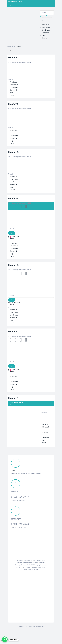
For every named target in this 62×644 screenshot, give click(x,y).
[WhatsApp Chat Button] (5, 639)
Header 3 (13, 265)
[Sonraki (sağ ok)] (3, 643)
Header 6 (13, 104)
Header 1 (13, 398)
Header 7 (13, 57)
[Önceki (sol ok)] (1, 643)
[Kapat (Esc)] (1, 641)
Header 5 (13, 152)
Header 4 (13, 198)
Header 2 (13, 331)
